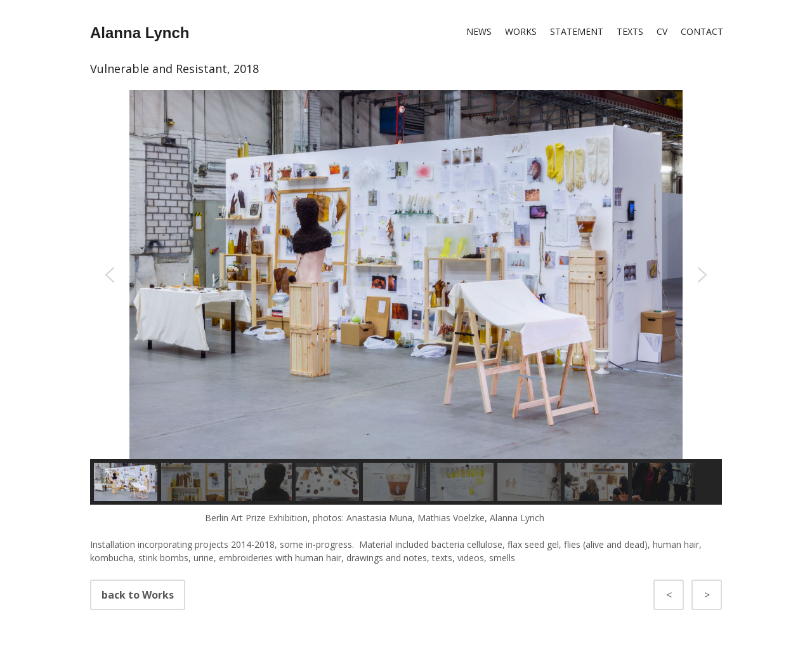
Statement (577, 31)
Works (521, 31)
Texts (630, 31)
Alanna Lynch (140, 33)
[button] (110, 275)
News (479, 31)
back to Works (680, 595)
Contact (702, 31)
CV (662, 31)
